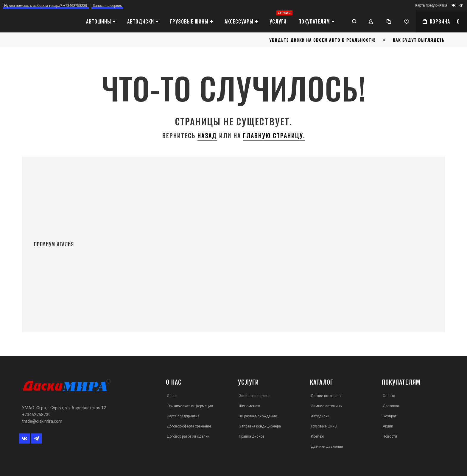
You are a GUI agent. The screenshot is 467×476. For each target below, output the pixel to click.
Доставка (391, 406)
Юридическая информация (190, 406)
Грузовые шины (324, 426)
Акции (388, 426)
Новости (390, 436)
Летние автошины (326, 396)
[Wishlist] (407, 21)
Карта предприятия (431, 5)
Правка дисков (252, 436)
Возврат (390, 416)
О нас (172, 396)
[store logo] (37, 22)
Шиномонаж (249, 406)
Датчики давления (327, 447)
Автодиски (320, 416)
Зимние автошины (327, 406)
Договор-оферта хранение (189, 426)
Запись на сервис (254, 396)
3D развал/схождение (258, 416)
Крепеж (317, 436)
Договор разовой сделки (188, 436)
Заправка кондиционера (260, 426)
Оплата (389, 396)
